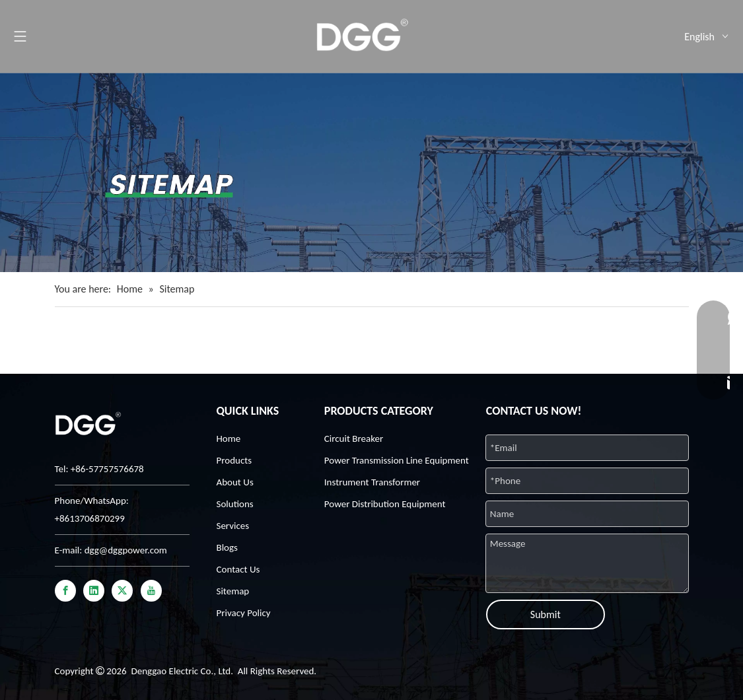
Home (229, 438)
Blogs (227, 547)
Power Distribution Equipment (385, 504)
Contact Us (238, 569)
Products (234, 460)
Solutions (235, 504)
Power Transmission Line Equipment (397, 460)
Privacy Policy (244, 613)
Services (233, 526)
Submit (546, 614)
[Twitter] (122, 591)
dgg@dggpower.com (126, 550)
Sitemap (233, 591)
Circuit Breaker (354, 438)
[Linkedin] (94, 591)
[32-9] (371, 172)
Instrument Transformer (372, 482)
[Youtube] (151, 591)
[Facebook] (65, 591)
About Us (235, 482)
